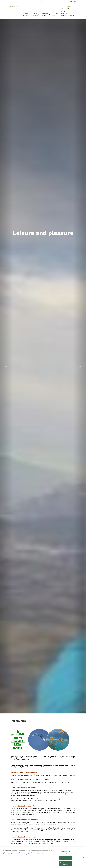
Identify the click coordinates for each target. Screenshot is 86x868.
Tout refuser (65, 859)
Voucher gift (56, 15)
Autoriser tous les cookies (65, 864)
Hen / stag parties (64, 14)
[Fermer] (84, 859)
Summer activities (26, 15)
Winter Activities (36, 15)
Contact (72, 16)
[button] (6, 366)
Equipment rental (46, 15)
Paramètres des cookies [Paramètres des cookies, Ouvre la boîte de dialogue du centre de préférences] (65, 853)
